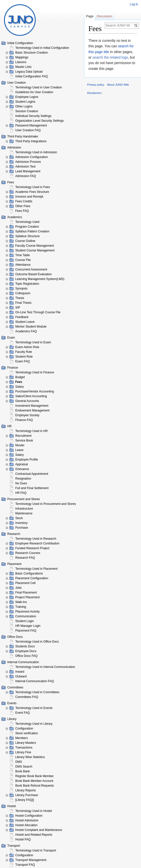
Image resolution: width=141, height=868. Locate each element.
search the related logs (110, 57)
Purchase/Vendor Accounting (35, 391)
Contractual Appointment (32, 474)
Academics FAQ (26, 331)
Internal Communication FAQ (35, 681)
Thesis (20, 298)
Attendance (23, 265)
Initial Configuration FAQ (32, 76)
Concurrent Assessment (31, 269)
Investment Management (32, 406)
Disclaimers (94, 93)
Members (22, 738)
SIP (18, 308)
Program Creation (27, 227)
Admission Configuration (32, 157)
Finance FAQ (24, 420)
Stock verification (27, 733)
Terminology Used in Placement (36, 569)
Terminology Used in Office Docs (37, 642)
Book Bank (23, 771)
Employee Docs (26, 651)
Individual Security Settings (33, 116)
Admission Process (28, 162)
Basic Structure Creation (32, 53)
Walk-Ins (21, 602)
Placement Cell (25, 583)
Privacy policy (96, 85)
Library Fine (23, 752)
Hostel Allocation (26, 825)
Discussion (104, 16)
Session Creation (27, 111)
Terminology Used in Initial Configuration (42, 48)
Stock (19, 518)
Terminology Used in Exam (33, 342)
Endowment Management (32, 410)
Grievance (22, 469)
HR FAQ (21, 493)
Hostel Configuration (29, 816)
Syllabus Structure (27, 236)
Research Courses (28, 553)
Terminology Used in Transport (36, 850)
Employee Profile (27, 460)
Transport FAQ (25, 865)
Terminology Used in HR (31, 431)
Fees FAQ (22, 211)
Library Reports (26, 790)
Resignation (23, 479)
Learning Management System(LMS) (40, 279)
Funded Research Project (32, 548)
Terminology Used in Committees (37, 692)
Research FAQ (25, 558)
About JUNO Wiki (118, 85)
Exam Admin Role (27, 347)
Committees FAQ (27, 697)
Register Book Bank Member (34, 776)
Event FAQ (23, 713)
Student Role (24, 357)
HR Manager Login (28, 626)
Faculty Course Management (35, 246)
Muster (20, 445)
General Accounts (27, 401)
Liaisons (21, 62)
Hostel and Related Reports (34, 835)
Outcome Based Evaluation (33, 274)
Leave (19, 450)
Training (21, 607)
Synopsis (21, 288)
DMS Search (24, 767)
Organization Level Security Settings (39, 121)
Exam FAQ (23, 361)
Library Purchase (27, 795)
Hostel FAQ (23, 839)
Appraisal (22, 464)
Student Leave (25, 322)
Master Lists (23, 67)
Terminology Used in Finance (35, 372)
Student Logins (25, 102)
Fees (19, 382)
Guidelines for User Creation (34, 92)
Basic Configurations (29, 573)
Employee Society (27, 415)
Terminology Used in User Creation (39, 87)
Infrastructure (24, 509)
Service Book (24, 441)
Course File (23, 260)
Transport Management (31, 860)
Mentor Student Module (31, 327)
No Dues (21, 483)
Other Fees (23, 206)
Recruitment (23, 436)
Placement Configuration (32, 578)
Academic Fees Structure (32, 192)
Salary (20, 387)
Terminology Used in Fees (33, 187)
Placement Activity (27, 612)
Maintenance (24, 513)
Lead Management (28, 171)
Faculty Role (24, 352)
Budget (20, 377)
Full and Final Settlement (32, 488)
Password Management (31, 125)
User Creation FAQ (28, 130)
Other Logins (24, 106)
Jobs (18, 588)
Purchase (22, 528)
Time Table (23, 255)
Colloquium (23, 293)
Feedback (22, 317)
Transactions (24, 748)
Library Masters (26, 743)
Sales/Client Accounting (31, 396)
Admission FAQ (26, 176)
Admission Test (25, 167)
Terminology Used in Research (36, 539)
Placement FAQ (26, 631)
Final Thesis (23, 303)
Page (90, 16)
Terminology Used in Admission (36, 152)
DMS (19, 762)
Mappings (22, 57)
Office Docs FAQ (26, 656)
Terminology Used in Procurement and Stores (46, 504)
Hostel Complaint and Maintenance (39, 830)
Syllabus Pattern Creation (32, 231)
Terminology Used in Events (34, 708)
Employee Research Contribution (37, 543)
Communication (26, 616)
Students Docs (25, 646)
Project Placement (27, 597)
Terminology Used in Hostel (34, 811)
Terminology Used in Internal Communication (45, 667)
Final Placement (26, 593)
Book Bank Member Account (34, 781)
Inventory (21, 523)
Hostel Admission (27, 820)
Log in (134, 4)
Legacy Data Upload (29, 72)
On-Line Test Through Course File (38, 312)
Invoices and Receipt (29, 197)
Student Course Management (35, 250)
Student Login (25, 621)
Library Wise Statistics (30, 757)
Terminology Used (27, 222)
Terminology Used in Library (34, 724)
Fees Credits (24, 201)
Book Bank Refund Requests (35, 786)
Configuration (24, 729)
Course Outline (25, 241)
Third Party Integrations (31, 141)
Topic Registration (27, 284)
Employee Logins (27, 97)
